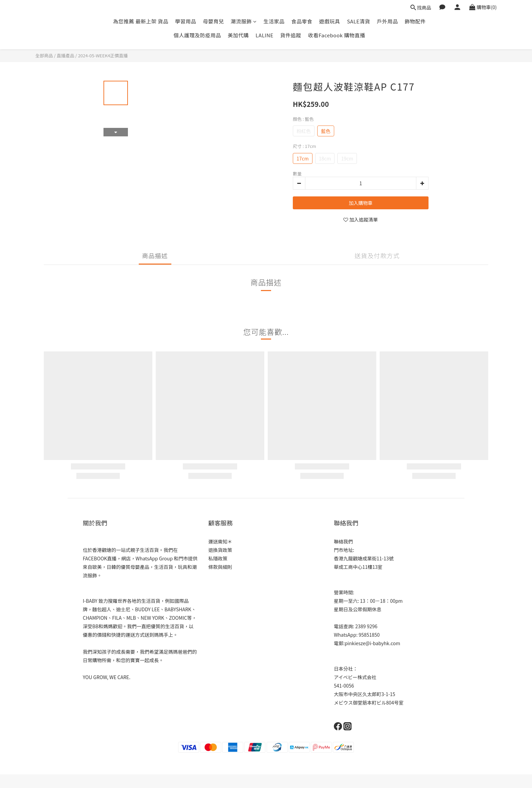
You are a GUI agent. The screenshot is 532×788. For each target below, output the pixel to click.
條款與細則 (220, 567)
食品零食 (302, 21)
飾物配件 (415, 21)
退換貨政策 (220, 550)
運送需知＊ (220, 541)
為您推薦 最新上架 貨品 (141, 21)
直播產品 (65, 55)
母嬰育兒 (213, 21)
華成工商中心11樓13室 (358, 567)
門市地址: (344, 550)
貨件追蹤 (291, 35)
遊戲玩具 (330, 21)
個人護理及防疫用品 (197, 35)
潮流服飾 (244, 21)
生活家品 (274, 21)
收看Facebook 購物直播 (337, 35)
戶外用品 (387, 21)
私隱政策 (218, 558)
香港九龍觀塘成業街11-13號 (364, 558)
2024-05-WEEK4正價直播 (103, 55)
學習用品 (186, 21)
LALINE (264, 35)
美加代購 (238, 35)
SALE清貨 (359, 21)
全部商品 (44, 55)
